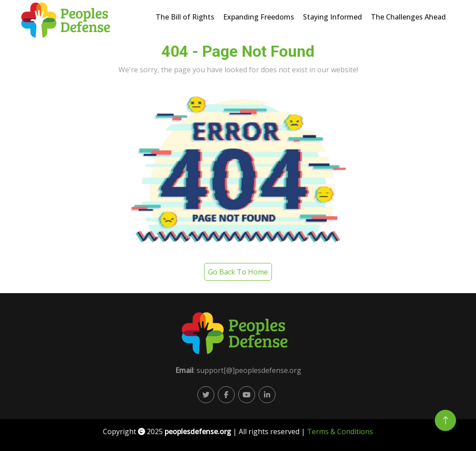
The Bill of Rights (185, 17)
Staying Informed (332, 17)
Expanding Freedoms (259, 17)
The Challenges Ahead (408, 17)
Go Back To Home (238, 272)
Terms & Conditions (340, 431)
